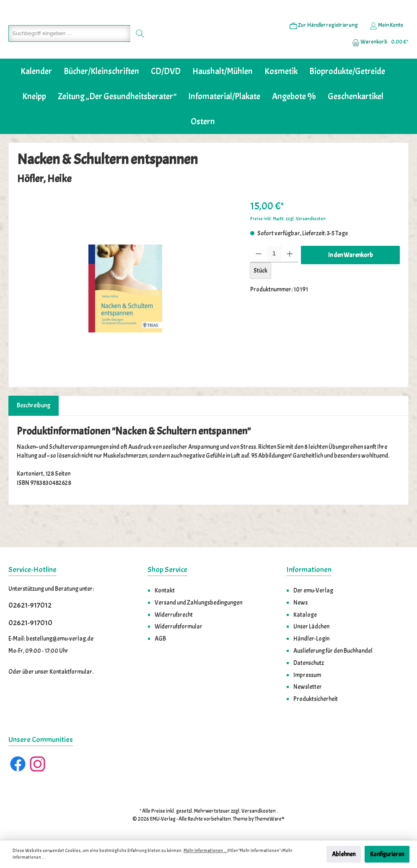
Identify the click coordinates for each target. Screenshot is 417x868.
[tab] (34, 431)
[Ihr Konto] (386, 38)
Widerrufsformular (179, 626)
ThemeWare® (270, 819)
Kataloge (305, 615)
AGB (160, 639)
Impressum (307, 675)
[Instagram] (38, 764)
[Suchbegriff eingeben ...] (67, 46)
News (300, 603)
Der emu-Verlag (313, 590)
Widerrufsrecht (174, 615)
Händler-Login (311, 639)
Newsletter (308, 687)
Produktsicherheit (316, 699)
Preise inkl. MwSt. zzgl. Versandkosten (288, 244)
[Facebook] (18, 764)
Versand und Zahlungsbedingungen (198, 603)
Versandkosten (259, 811)
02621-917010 (30, 623)
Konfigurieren (387, 854)
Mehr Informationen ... (206, 851)
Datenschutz (309, 663)
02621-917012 (30, 605)
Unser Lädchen (311, 626)
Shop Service (167, 570)
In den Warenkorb (351, 281)
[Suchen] (136, 46)
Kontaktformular (71, 672)
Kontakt (165, 590)
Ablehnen (344, 854)
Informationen (309, 570)
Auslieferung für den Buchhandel (333, 651)
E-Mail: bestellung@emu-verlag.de (51, 639)
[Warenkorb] (378, 55)
